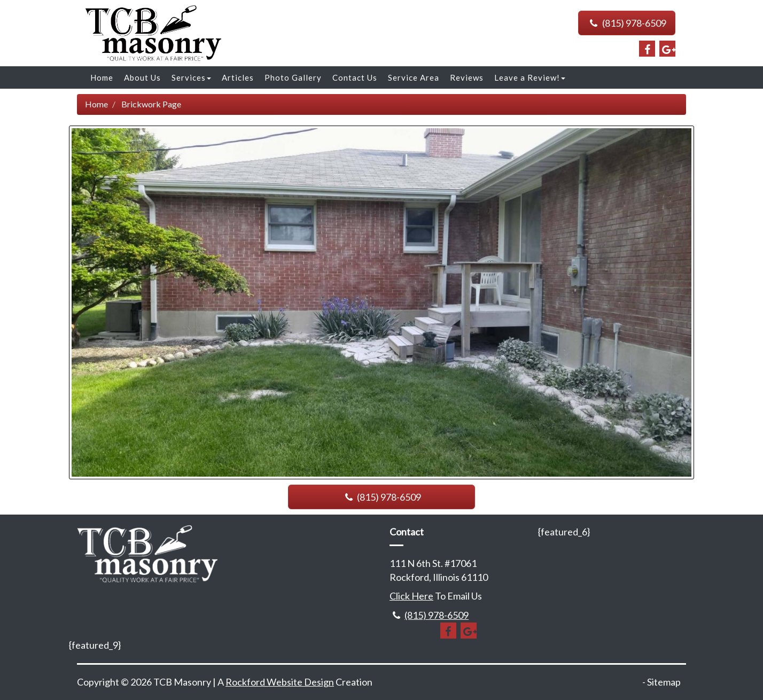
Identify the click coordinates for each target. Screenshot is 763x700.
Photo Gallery (293, 77)
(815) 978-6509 (627, 23)
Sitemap (664, 682)
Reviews (467, 77)
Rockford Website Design (280, 682)
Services (191, 77)
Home (102, 77)
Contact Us (355, 77)
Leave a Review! (530, 77)
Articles (238, 77)
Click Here (411, 596)
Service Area (414, 77)
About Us (142, 77)
